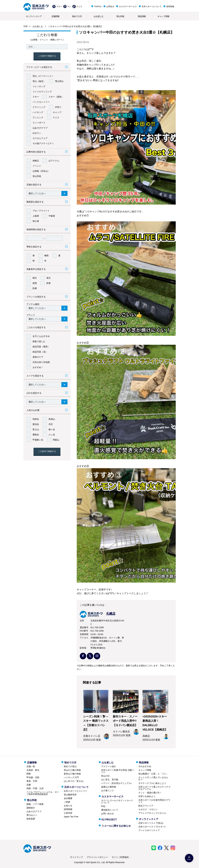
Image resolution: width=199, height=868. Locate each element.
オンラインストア (34, 16)
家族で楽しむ (39, 341)
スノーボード (39, 123)
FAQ (103, 806)
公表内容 (68, 813)
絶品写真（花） (40, 352)
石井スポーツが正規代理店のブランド (154, 801)
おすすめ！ (38, 367)
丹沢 (51, 424)
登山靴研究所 (70, 795)
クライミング (39, 107)
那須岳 (36, 424)
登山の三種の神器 (72, 770)
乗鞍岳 (36, 435)
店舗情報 (55, 16)
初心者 (36, 221)
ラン (69, 6)
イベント (37, 166)
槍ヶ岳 (52, 429)
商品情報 (142, 16)
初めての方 (77, 16)
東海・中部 (32, 781)
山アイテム (54, 161)
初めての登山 (70, 766)
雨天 (49, 278)
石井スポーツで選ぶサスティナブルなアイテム (154, 788)
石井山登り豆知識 (41, 362)
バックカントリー (41, 102)
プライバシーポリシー (97, 857)
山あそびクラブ (40, 128)
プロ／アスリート (41, 211)
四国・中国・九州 (35, 788)
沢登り (58, 107)
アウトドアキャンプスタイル (152, 813)
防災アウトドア (146, 806)
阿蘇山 (56, 440)
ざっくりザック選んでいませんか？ (153, 778)
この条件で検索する (47, 56)
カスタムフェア (40, 138)
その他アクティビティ (43, 143)
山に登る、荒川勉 (110, 780)
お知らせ (68, 806)
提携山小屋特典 (109, 787)
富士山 (36, 429)
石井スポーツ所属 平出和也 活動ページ (118, 771)
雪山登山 (59, 81)
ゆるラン (37, 133)
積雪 (35, 283)
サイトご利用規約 (120, 857)
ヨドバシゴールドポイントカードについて (117, 801)
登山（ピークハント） (43, 76)
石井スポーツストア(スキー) (152, 827)
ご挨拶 (67, 802)
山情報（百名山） (41, 171)
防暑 (35, 288)
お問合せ (110, 6)
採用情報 (170, 6)
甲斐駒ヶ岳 (38, 440)
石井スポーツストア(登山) (151, 823)
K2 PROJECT (109, 820)
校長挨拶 (31, 819)
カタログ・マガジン (148, 809)
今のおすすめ (145, 766)
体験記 (36, 161)
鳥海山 (52, 419)
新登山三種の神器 (72, 774)
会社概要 (68, 798)
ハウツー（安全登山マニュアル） (117, 783)
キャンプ (57, 112)
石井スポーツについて (151, 6)
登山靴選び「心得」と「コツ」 (153, 774)
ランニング (38, 117)
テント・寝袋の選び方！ (150, 793)
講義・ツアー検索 (35, 804)
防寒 (49, 283)
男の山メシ (32, 815)
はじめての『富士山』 (74, 781)
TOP (26, 26)
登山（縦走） (39, 81)
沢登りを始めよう (147, 796)
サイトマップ (76, 857)
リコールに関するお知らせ (116, 826)
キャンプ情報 (163, 16)
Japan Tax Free (71, 817)
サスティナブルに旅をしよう (152, 783)
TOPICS (98, 6)
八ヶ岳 (52, 435)
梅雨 (46, 256)
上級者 (36, 216)
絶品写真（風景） (41, 347)
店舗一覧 (31, 766)
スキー (59, 6)
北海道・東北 (33, 770)
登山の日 (105, 776)
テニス (79, 6)
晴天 (35, 278)
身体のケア (38, 357)
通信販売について (110, 810)
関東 (29, 774)
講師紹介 (31, 808)
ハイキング (38, 112)
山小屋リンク (107, 791)
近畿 (29, 785)
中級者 (52, 216)
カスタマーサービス (128, 6)
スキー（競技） (56, 97)
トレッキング (39, 86)
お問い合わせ (107, 814)
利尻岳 (36, 419)
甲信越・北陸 (33, 777)
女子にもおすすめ (41, 336)
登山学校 (120, 16)
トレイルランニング (42, 92)
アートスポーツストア (149, 830)
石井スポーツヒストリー (76, 791)
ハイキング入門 (71, 777)
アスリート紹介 (109, 766)
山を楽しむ (99, 16)
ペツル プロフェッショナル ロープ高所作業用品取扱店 (43, 793)
